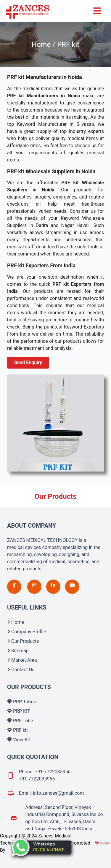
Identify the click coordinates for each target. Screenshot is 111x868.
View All (18, 740)
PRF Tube (20, 721)
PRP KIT (19, 711)
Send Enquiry (28, 362)
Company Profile (26, 632)
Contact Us (21, 670)
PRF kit (17, 730)
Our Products (23, 641)
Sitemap (18, 651)
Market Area (22, 660)
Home (16, 622)
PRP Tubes (21, 702)
